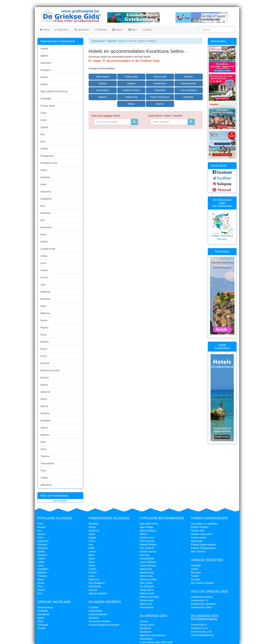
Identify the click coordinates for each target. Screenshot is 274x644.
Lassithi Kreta (48, 249)
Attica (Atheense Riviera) (54, 91)
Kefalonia (45, 213)
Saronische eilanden (100, 621)
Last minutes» (60, 501)
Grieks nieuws (199, 538)
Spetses (45, 435)
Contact (144, 621)
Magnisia (45, 292)
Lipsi (43, 285)
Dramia (102, 83)
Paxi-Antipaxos (97, 583)
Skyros (44, 428)
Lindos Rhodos (148, 565)
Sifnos (44, 399)
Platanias (189, 97)
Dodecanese (95, 611)
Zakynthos (46, 485)
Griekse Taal (198, 531)
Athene (143, 534)
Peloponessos (45, 607)
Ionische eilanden (98, 614)
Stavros (160, 104)
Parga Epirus (147, 590)
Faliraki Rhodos (148, 545)
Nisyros (44, 327)
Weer (147, 30)
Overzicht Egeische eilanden (104, 625)
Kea (43, 206)
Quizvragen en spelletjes (204, 524)
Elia (42, 134)
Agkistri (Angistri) (98, 593)
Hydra (44, 170)
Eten (133, 30)
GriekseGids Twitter (201, 607)
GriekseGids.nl (199, 625)
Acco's (123, 41)
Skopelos (45, 420)
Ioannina (45, 177)
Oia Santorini (147, 586)
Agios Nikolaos (148, 531)
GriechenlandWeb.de (202, 635)
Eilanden (101, 30)
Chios (44, 113)
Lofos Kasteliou (189, 90)
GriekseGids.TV (199, 600)
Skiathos (45, 413)
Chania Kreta (48, 106)
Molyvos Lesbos (148, 579)
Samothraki (95, 586)
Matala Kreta (147, 572)
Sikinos (44, 406)
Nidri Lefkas (146, 583)
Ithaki (43, 184)
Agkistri (44, 56)
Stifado (195, 569)
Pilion (40, 621)
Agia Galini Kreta (149, 524)
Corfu (43, 120)
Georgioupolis (188, 83)
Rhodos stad (147, 600)
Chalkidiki (46, 99)
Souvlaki (195, 579)
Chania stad (131, 77)
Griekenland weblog (202, 597)
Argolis (44, 84)
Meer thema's (198, 552)
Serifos (92, 569)
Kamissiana (103, 90)
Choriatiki (196, 565)
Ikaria (92, 559)
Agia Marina (103, 77)
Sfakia (131, 104)
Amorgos (45, 70)
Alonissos (46, 63)
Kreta (43, 234)
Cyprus (44, 127)
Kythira (44, 242)
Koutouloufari (147, 559)
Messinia (45, 299)
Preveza (45, 363)
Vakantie (62, 30)
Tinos (43, 471)
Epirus (41, 618)
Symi (43, 442)
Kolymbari (160, 90)
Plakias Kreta (147, 593)
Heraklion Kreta (49, 163)
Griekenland (98, 41)
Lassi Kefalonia (148, 562)
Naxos (44, 320)
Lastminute (82, 30)
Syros (44, 449)
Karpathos (46, 199)
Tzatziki (195, 576)
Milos (43, 306)
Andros (44, 77)
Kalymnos (46, 192)
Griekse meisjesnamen (203, 548)
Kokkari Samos (148, 552)
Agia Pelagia (147, 527)
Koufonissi (46, 227)
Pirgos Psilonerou (160, 97)
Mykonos (45, 313)
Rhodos (45, 378)
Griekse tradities (200, 527)
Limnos (44, 277)
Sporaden (94, 618)
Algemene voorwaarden (153, 635)
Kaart (118, 30)
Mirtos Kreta (146, 576)
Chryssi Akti (160, 77)
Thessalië (43, 625)
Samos (44, 385)
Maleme (103, 97)
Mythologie (197, 541)
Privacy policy (147, 625)
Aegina (44, 49)
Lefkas (44, 256)
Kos (42, 220)
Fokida (44, 149)
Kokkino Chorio (131, 90)
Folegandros (47, 156)
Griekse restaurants (201, 534)
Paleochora (131, 97)
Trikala (44, 478)
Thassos (45, 456)
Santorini (45, 392)
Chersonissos (147, 541)
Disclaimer (145, 628)
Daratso (188, 77)
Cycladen (94, 607)
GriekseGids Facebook (203, 604)
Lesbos (44, 270)
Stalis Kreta (146, 604)
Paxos (44, 349)
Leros (43, 263)
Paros (44, 335)
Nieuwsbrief (146, 639)
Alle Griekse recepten (203, 583)
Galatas (131, 83)
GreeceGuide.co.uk (201, 632)
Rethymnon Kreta (50, 370)
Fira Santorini (147, 548)
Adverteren (146, 632)
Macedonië (43, 614)
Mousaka (196, 572)
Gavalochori (160, 83)
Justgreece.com (199, 628)
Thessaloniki (47, 463)
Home (45, 30)
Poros (44, 356)
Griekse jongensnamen (203, 545)
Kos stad (144, 555)
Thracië (42, 628)
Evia (43, 142)
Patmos (44, 342)
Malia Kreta (146, 569)
